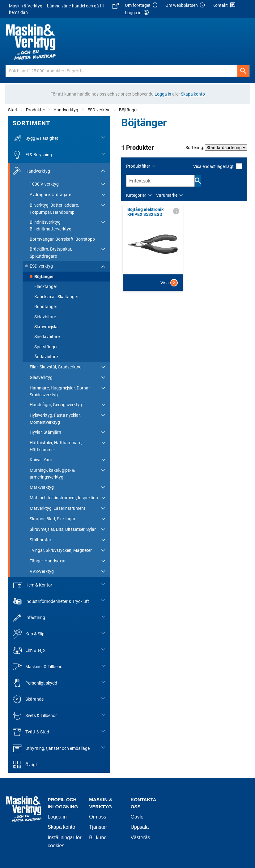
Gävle (137, 817)
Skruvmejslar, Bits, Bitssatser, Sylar (63, 529)
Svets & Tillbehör (35, 716)
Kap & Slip (29, 634)
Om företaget (142, 5)
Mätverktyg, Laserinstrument (57, 508)
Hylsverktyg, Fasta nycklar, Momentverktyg (55, 419)
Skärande (28, 699)
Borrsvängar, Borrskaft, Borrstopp (62, 239)
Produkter (36, 110)
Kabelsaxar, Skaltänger (56, 297)
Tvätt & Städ (31, 732)
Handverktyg (66, 110)
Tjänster (98, 827)
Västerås (140, 838)
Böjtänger (128, 110)
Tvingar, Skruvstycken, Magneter (61, 550)
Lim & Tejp (29, 650)
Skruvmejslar (47, 327)
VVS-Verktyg (42, 571)
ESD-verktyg (99, 110)
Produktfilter (138, 166)
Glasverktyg (41, 377)
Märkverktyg (42, 487)
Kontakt (224, 5)
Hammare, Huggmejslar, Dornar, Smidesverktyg (60, 391)
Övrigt (25, 765)
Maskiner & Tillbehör (38, 667)
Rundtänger (46, 307)
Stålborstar (40, 540)
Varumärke (167, 195)
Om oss (98, 817)
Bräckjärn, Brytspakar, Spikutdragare (51, 252)
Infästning (29, 618)
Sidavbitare (45, 317)
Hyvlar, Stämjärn (45, 432)
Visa (169, 283)
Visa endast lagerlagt (218, 166)
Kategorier (136, 195)
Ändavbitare (46, 357)
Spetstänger (46, 347)
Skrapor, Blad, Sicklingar (53, 519)
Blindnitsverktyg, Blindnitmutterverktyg (51, 226)
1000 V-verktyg (44, 184)
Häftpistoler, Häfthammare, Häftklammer (56, 446)
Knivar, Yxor (41, 460)
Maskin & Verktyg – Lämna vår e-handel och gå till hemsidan (64, 9)
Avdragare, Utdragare (50, 195)
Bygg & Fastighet (35, 138)
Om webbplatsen (185, 5)
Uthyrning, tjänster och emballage (51, 748)
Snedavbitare (47, 337)
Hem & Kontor (32, 585)
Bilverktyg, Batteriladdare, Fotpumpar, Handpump (54, 208)
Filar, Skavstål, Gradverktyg (56, 367)
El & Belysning (32, 155)
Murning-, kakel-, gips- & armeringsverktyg (52, 474)
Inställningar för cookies (64, 842)
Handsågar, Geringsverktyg (56, 405)
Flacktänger (46, 286)
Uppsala (140, 827)
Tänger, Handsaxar (48, 561)
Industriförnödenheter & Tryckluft (51, 601)
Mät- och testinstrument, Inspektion (64, 498)
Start (13, 110)
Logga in (57, 817)
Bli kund (98, 838)
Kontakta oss (143, 803)
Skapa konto (61, 827)
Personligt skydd (35, 683)
